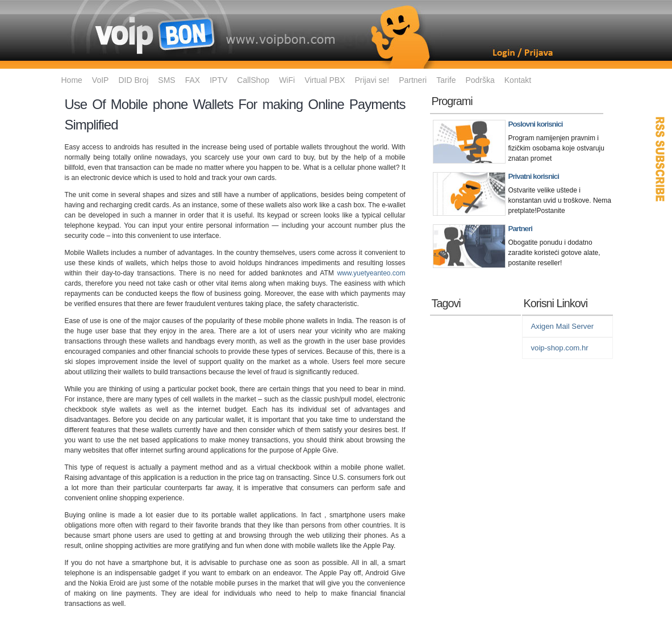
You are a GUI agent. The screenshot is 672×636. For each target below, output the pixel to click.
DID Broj (133, 80)
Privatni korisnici (534, 176)
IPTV (218, 80)
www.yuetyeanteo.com (371, 273)
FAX (193, 80)
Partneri (413, 80)
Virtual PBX (325, 80)
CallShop (253, 80)
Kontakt (518, 80)
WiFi (287, 80)
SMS (166, 80)
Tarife (446, 80)
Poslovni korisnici (536, 124)
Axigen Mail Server (563, 326)
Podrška (480, 80)
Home (72, 80)
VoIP (101, 80)
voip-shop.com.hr (560, 348)
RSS (661, 159)
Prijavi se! (372, 80)
